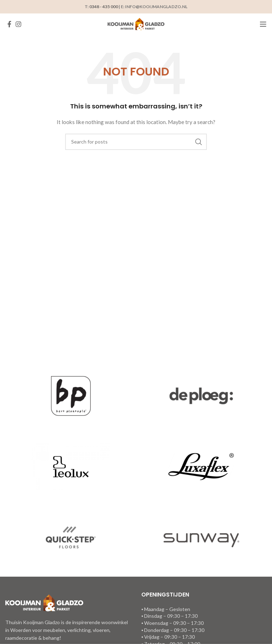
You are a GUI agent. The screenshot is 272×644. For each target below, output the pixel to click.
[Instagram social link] (18, 24)
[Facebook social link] (9, 24)
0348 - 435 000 (104, 7)
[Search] (136, 142)
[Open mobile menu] (263, 24)
